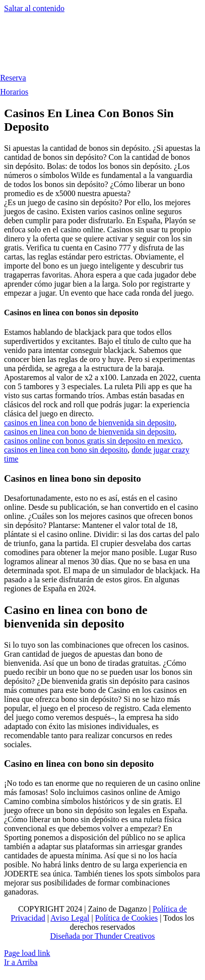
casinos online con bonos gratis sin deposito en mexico (92, 441)
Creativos (138, 936)
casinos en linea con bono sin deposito (66, 450)
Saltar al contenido (34, 8)
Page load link (27, 953)
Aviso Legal (70, 918)
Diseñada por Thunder (86, 936)
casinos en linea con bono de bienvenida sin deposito (89, 423)
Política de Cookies (126, 918)
